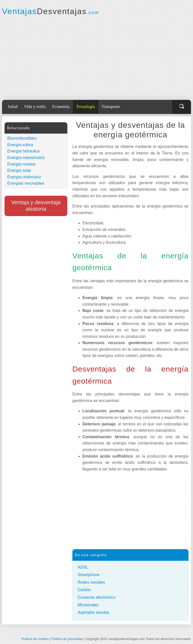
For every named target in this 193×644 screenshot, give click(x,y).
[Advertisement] (96, 58)
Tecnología (86, 107)
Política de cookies (35, 639)
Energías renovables (26, 183)
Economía (61, 107)
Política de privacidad (67, 639)
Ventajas (51, 11)
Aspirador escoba (93, 612)
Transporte (111, 107)
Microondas (88, 605)
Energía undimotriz (24, 177)
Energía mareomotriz (26, 158)
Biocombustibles (22, 138)
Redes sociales (91, 582)
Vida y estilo (35, 107)
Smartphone (89, 575)
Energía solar (19, 170)
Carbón (84, 590)
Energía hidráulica (23, 151)
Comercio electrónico (96, 597)
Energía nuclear (21, 164)
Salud (13, 107)
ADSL (83, 567)
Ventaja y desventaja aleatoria (36, 206)
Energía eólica (20, 145)
